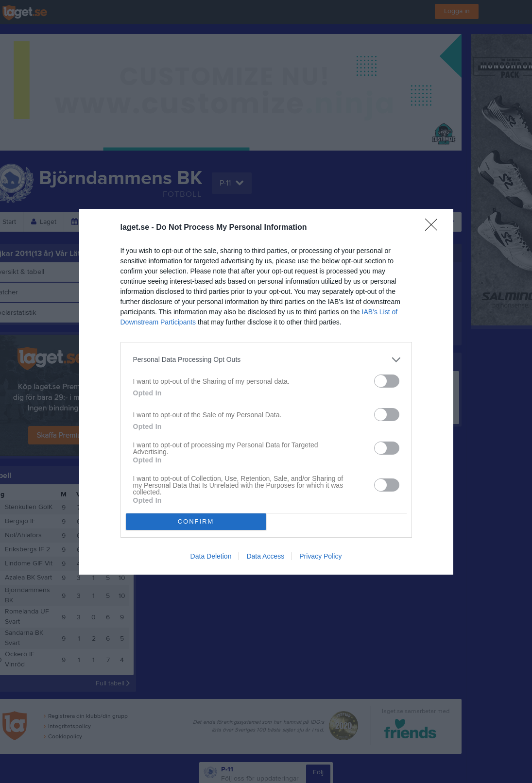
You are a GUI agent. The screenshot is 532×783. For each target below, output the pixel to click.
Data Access (265, 556)
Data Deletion (211, 556)
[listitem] (266, 360)
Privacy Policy (320, 556)
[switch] (387, 381)
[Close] (434, 228)
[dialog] (266, 392)
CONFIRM (196, 521)
